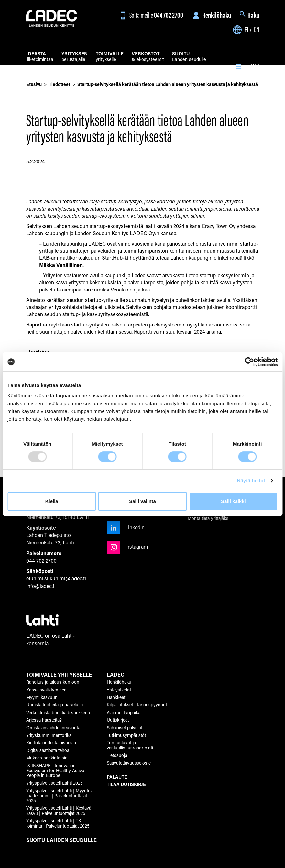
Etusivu (34, 84)
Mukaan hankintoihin (47, 758)
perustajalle (75, 57)
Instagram (128, 547)
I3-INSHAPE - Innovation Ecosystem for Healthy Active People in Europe (55, 771)
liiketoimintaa (40, 57)
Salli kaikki (233, 501)
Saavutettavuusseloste (129, 763)
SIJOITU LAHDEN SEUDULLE (61, 840)
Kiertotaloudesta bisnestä (51, 742)
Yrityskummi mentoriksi (49, 735)
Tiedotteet (60, 84)
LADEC (115, 675)
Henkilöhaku (211, 15)
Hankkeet (116, 697)
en (257, 29)
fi (246, 29)
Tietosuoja (117, 755)
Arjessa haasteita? (44, 720)
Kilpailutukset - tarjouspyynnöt (137, 705)
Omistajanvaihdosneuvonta (53, 728)
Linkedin (126, 527)
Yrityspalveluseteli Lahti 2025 (55, 783)
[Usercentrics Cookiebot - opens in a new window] (249, 362)
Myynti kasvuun (42, 697)
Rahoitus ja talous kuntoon (53, 682)
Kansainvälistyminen (46, 690)
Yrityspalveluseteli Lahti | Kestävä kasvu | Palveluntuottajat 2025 (59, 810)
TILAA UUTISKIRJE (126, 784)
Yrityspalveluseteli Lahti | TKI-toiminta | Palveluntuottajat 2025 (58, 823)
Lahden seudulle (189, 57)
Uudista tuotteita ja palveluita (55, 705)
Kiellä (52, 501)
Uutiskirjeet (118, 720)
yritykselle (110, 57)
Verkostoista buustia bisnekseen (58, 712)
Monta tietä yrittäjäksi (208, 518)
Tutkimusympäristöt (126, 735)
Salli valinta (142, 501)
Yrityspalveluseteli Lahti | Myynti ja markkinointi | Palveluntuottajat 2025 (60, 795)
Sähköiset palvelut (125, 728)
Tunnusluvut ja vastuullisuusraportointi (130, 745)
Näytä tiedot (251, 480)
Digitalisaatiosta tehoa (48, 750)
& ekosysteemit (148, 57)
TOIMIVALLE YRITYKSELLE (59, 675)
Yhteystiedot (119, 690)
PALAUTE (117, 777)
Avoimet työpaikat (124, 712)
